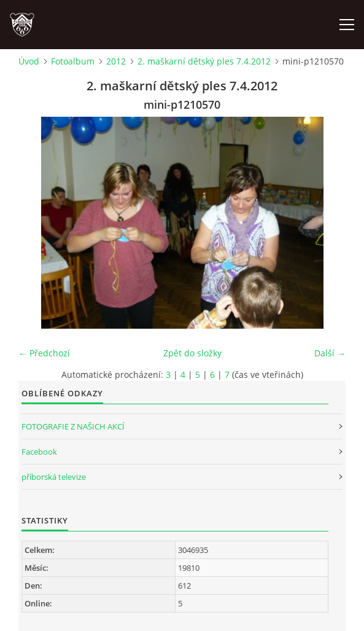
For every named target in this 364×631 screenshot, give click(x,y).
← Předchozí (44, 353)
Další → (330, 353)
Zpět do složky (192, 353)
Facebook (39, 452)
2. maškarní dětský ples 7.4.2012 (204, 61)
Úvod (29, 61)
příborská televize (54, 477)
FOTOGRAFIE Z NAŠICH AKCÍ (73, 426)
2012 (116, 61)
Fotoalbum (73, 61)
